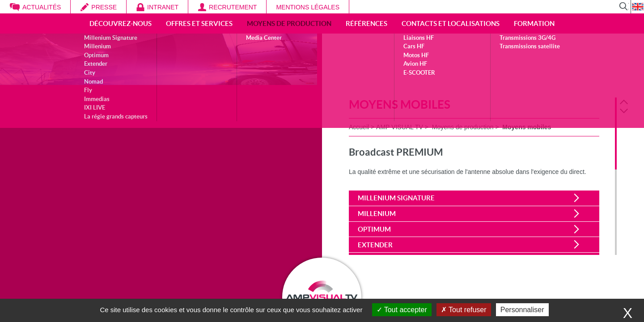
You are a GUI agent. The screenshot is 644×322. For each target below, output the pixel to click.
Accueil (359, 127)
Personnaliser (522, 310)
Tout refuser (464, 310)
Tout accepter (402, 310)
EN (637, 7)
